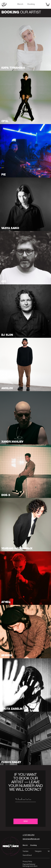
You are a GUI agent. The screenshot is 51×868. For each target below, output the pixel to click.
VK (49, 851)
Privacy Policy (27, 862)
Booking (31, 4)
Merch (20, 4)
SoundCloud (27, 855)
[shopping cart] (48, 4)
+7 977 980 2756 (28, 835)
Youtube (25, 851)
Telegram (38, 851)
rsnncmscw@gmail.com (31, 839)
